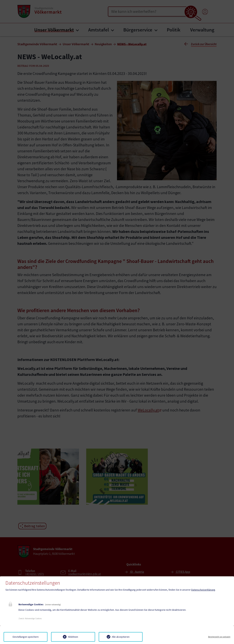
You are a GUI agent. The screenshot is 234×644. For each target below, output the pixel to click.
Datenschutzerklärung (203, 590)
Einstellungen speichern (26, 637)
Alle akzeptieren (121, 637)
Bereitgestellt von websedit (219, 637)
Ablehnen (73, 637)
